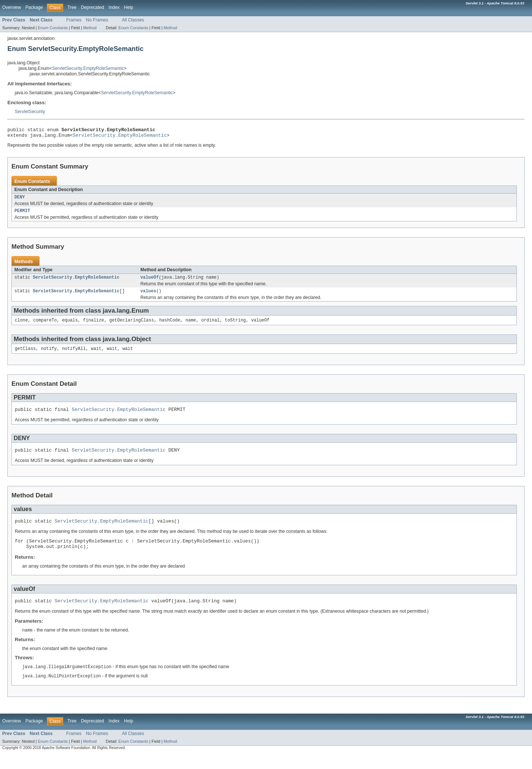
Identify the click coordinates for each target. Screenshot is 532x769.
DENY (20, 200)
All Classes (133, 20)
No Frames (97, 20)
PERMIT (22, 214)
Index (114, 7)
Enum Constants (53, 28)
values (148, 296)
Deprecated (93, 7)
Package (34, 7)
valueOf (150, 282)
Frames (74, 20)
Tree (72, 7)
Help (129, 7)
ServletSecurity (30, 112)
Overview (12, 7)
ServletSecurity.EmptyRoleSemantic (88, 68)
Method (90, 28)
